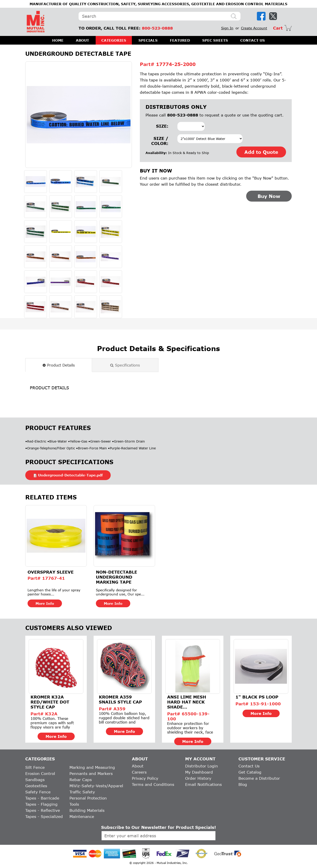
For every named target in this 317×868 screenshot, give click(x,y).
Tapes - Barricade (42, 798)
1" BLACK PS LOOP (257, 697)
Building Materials (87, 810)
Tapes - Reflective (43, 810)
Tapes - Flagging (41, 804)
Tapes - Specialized (44, 816)
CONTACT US (253, 40)
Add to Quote (261, 152)
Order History (198, 778)
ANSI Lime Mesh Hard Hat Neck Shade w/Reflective (187, 702)
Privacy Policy (145, 778)
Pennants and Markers (91, 773)
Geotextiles (36, 786)
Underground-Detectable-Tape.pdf (70, 475)
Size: (162, 126)
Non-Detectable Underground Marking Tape (116, 577)
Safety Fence (38, 792)
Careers (139, 772)
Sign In (227, 28)
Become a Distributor (259, 778)
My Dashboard (199, 772)
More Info (45, 603)
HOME (58, 40)
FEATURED (180, 40)
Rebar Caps (81, 780)
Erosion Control (40, 773)
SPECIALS (148, 40)
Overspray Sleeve (51, 572)
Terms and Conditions (153, 784)
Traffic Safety (82, 792)
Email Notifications (203, 784)
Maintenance (82, 816)
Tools (74, 804)
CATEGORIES (114, 40)
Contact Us (249, 766)
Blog (243, 784)
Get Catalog (250, 772)
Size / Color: (160, 141)
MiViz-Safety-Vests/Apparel (96, 786)
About (138, 766)
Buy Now (269, 196)
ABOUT (82, 40)
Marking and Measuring (92, 767)
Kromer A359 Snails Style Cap (120, 699)
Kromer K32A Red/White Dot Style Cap (50, 702)
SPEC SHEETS (215, 40)
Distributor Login (202, 766)
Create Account (254, 28)
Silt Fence (35, 767)
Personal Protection (88, 798)
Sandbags (35, 780)
